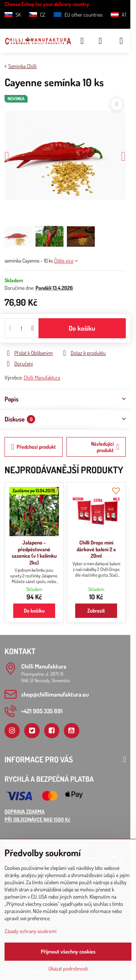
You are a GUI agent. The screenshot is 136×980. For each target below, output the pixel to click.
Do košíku (82, 328)
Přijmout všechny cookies (68, 951)
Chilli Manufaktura (42, 377)
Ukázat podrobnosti (68, 968)
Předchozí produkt (34, 447)
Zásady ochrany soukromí (31, 931)
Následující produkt (105, 447)
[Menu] (121, 41)
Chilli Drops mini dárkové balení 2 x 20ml (96, 549)
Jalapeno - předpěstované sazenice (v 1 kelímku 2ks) (34, 552)
